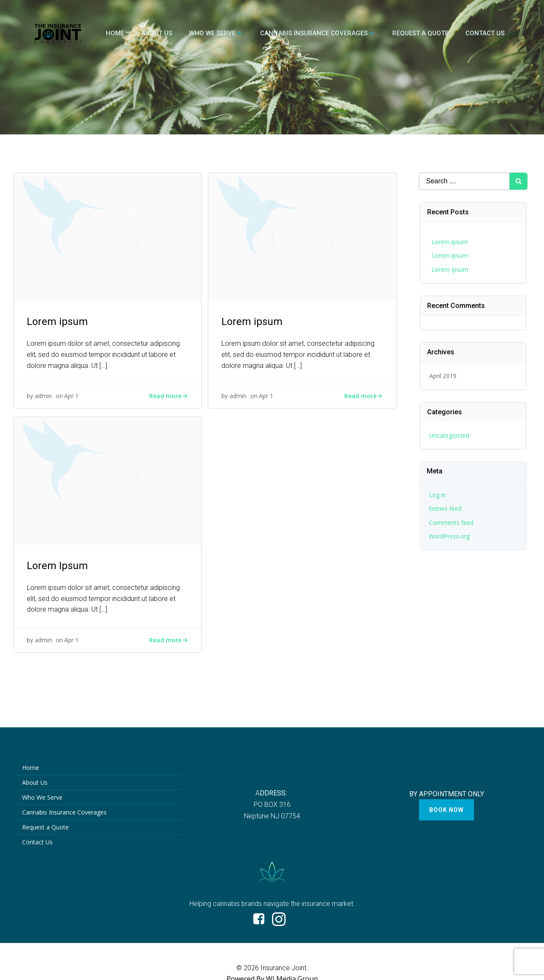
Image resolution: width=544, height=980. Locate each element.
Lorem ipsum (450, 242)
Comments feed (451, 523)
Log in (437, 495)
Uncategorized (449, 435)
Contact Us (485, 33)
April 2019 (443, 376)
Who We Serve (216, 33)
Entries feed (445, 509)
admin (43, 396)
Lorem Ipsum (450, 269)
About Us (157, 33)
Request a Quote (420, 33)
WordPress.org (449, 536)
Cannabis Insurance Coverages (318, 33)
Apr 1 (71, 396)
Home (115, 33)
